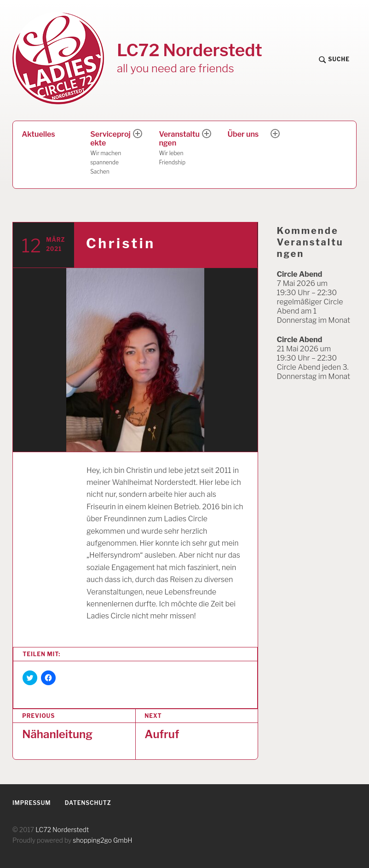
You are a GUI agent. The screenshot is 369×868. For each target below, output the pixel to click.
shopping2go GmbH (102, 840)
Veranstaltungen (181, 149)
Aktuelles (38, 134)
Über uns (243, 134)
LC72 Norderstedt (190, 50)
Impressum (32, 803)
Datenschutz (88, 803)
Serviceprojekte (112, 153)
